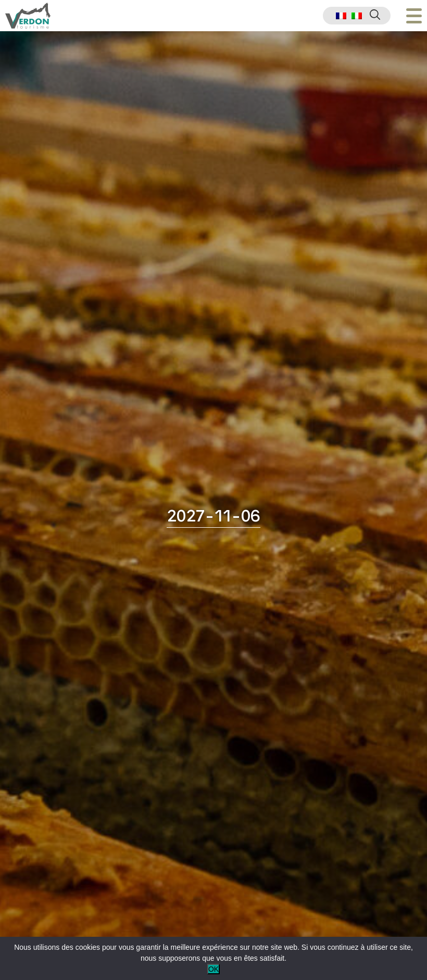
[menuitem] (341, 16)
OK (213, 969)
